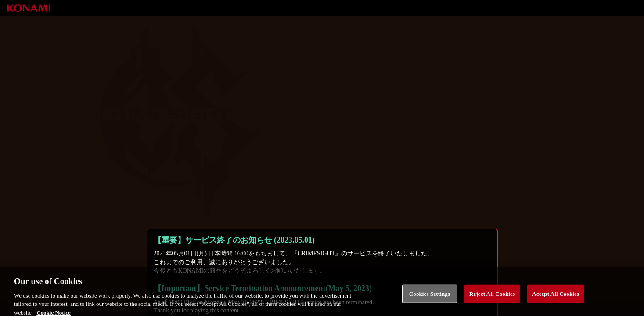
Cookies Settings (430, 297)
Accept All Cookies (556, 297)
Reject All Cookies (492, 297)
